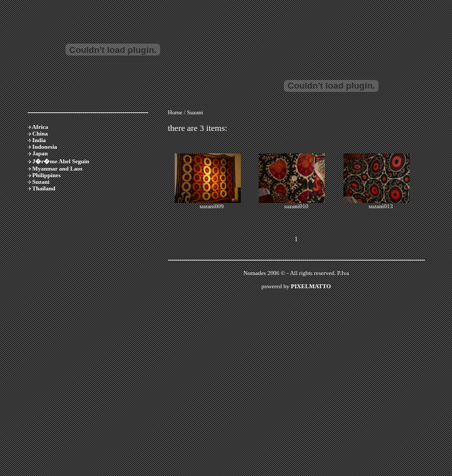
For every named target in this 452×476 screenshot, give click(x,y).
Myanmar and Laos (58, 169)
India (39, 140)
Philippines (47, 175)
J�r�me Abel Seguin (61, 161)
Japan (40, 153)
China (40, 134)
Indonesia (45, 147)
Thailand (44, 188)
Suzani (41, 182)
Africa (40, 127)
